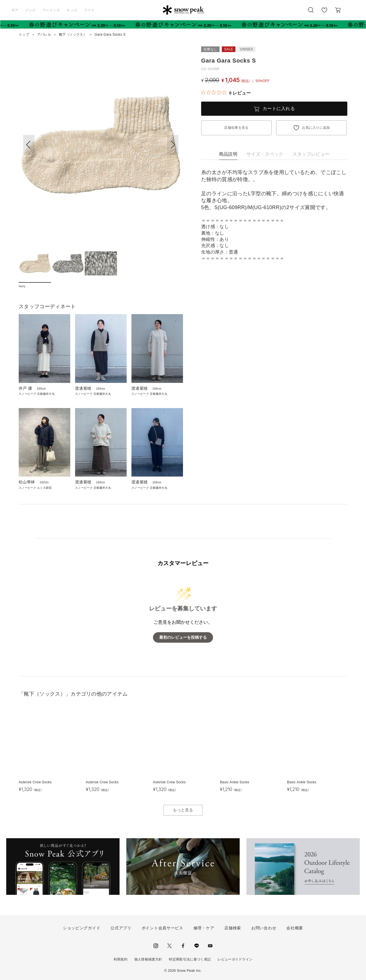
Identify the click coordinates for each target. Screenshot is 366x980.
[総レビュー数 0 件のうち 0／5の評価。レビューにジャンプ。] (226, 93)
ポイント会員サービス (162, 928)
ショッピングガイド (82, 928)
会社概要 (295, 928)
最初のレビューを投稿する (183, 637)
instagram (156, 946)
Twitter (169, 946)
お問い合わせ (264, 928)
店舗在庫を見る (236, 128)
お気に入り (324, 13)
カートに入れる (279, 109)
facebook (183, 946)
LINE (197, 946)
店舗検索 (233, 928)
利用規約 (121, 959)
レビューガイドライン (235, 959)
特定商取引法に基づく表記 (190, 959)
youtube (210, 946)
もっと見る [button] (183, 810)
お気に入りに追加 (316, 128)
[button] (173, 145)
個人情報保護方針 (148, 959)
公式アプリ (121, 928)
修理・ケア (204, 928)
